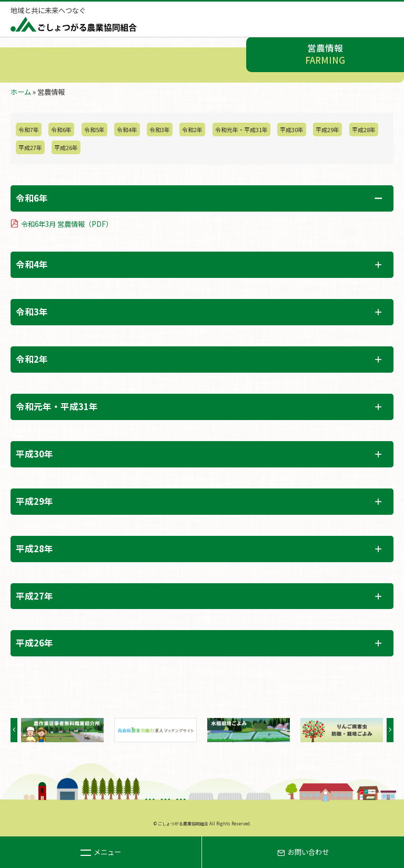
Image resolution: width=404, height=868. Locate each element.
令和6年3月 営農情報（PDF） (67, 224)
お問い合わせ (303, 852)
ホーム (21, 92)
